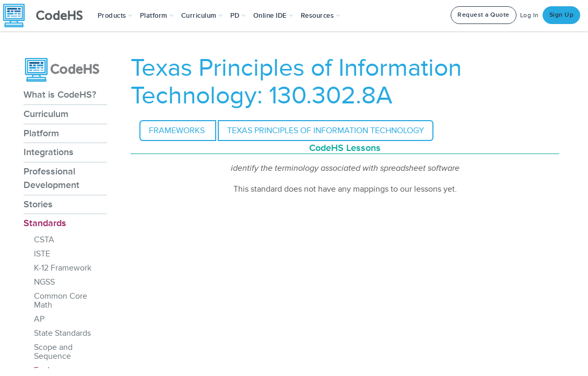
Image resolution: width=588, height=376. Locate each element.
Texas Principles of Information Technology (326, 131)
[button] (115, 16)
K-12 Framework (63, 268)
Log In (530, 15)
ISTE (42, 254)
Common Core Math (61, 301)
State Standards (62, 333)
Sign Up (562, 15)
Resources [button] (321, 16)
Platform (41, 133)
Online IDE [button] (273, 16)
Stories (38, 204)
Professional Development (51, 178)
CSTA (44, 240)
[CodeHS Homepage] (47, 16)
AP (39, 319)
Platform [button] (157, 16)
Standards (45, 223)
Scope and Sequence (53, 352)
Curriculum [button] (202, 16)
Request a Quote (484, 15)
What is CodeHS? (60, 95)
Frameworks (178, 131)
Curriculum (46, 114)
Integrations (49, 152)
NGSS (44, 282)
